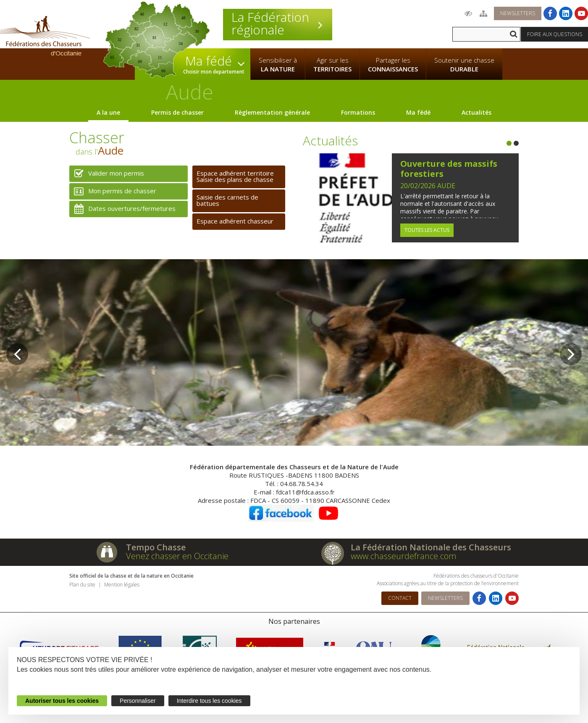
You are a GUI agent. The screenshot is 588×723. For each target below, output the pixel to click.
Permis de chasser (177, 112)
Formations (358, 112)
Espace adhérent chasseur (235, 221)
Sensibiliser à (278, 65)
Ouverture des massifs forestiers (449, 169)
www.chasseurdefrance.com (404, 556)
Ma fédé (418, 112)
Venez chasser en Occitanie (177, 556)
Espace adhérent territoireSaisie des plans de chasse (235, 176)
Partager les (393, 65)
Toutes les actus (427, 230)
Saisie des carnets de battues (227, 200)
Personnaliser (138, 701)
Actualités (476, 112)
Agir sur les (332, 65)
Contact (400, 598)
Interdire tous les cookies (209, 701)
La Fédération (278, 24)
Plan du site (82, 585)
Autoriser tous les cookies (62, 701)
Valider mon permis (107, 174)
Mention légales (122, 585)
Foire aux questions (555, 34)
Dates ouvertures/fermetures (122, 209)
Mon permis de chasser (113, 191)
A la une (108, 112)
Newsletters (518, 13)
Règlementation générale (272, 112)
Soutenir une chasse (464, 65)
